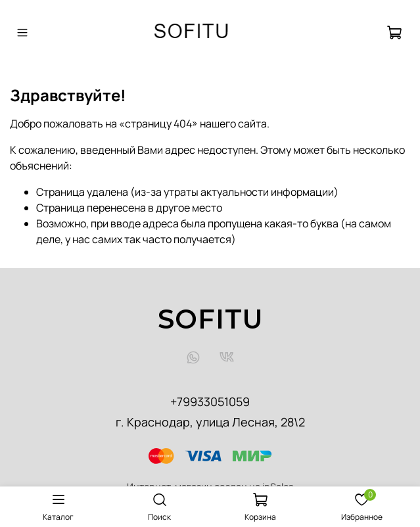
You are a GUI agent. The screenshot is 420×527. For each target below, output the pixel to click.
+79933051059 (210, 401)
